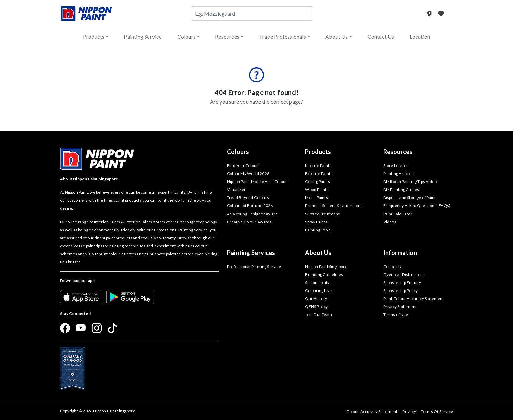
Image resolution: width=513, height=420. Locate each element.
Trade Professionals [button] (282, 37)
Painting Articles (398, 174)
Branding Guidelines (324, 274)
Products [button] (94, 37)
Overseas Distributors (404, 274)
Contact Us (381, 37)
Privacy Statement (400, 307)
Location (420, 37)
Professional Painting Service (254, 266)
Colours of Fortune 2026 (250, 206)
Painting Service (143, 37)
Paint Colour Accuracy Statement (414, 299)
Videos (390, 222)
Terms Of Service (437, 411)
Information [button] (400, 253)
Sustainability (317, 283)
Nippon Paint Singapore (326, 266)
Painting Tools (318, 230)
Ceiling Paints (318, 182)
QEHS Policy (316, 307)
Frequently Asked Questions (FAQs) (417, 206)
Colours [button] (186, 37)
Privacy (409, 411)
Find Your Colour (243, 166)
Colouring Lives (319, 291)
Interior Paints (318, 166)
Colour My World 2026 (248, 174)
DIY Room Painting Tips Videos (411, 182)
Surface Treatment (322, 214)
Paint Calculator (398, 214)
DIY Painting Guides (401, 190)
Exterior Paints (319, 174)
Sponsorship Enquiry (402, 283)
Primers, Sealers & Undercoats (334, 206)
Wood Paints (317, 190)
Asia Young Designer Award (252, 214)
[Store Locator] (430, 14)
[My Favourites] (441, 14)
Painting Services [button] (251, 253)
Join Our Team (319, 315)
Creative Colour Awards (249, 222)
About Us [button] (337, 37)
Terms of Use (396, 315)
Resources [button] (227, 37)
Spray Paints (316, 222)
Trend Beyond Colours (248, 198)
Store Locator (396, 166)
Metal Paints (316, 198)
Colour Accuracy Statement (372, 411)
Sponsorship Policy (401, 291)
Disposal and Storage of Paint (410, 198)
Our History (316, 299)
